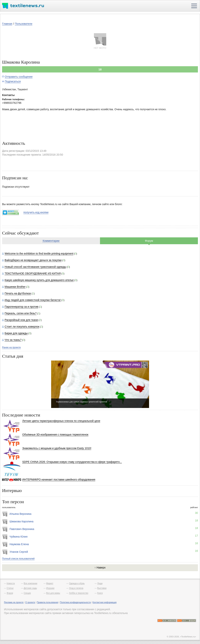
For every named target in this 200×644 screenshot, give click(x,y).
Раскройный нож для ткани (21, 320)
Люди (100, 583)
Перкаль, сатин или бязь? (21, 313)
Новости (11, 583)
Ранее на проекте (11, 347)
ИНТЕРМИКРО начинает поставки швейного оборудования (59, 479)
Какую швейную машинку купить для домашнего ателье (39, 280)
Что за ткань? (13, 340)
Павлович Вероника (22, 529)
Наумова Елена (19, 544)
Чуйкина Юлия (19, 537)
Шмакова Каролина (21, 521)
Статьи (10, 588)
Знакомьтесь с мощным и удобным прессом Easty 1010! (57, 448)
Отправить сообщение (19, 77)
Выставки (102, 588)
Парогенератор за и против (21, 307)
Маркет (50, 583)
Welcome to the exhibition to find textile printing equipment (39, 254)
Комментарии (51, 241)
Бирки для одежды (16, 333)
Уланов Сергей (19, 552)
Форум (149, 241)
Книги (100, 593)
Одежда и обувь (77, 583)
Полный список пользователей (18, 559)
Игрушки (50, 588)
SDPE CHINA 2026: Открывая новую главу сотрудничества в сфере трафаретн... (72, 462)
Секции (27, 593)
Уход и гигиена (76, 588)
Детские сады (30, 588)
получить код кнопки (36, 212)
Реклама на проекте (14, 602)
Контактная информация (105, 602)
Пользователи (23, 24)
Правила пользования (48, 602)
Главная (7, 24)
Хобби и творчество (79, 593)
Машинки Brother (15, 287)
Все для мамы (53, 593)
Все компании (31, 583)
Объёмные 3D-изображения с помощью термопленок (55, 435)
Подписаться (13, 81)
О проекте (30, 602)
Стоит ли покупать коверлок (22, 327)
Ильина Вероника (20, 514)
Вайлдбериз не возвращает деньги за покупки (33, 260)
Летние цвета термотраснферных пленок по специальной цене (61, 421)
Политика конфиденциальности (75, 602)
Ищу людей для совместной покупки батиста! (33, 300)
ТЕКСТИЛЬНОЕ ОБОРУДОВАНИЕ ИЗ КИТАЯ (33, 273)
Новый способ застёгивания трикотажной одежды (35, 267)
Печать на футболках (18, 293)
